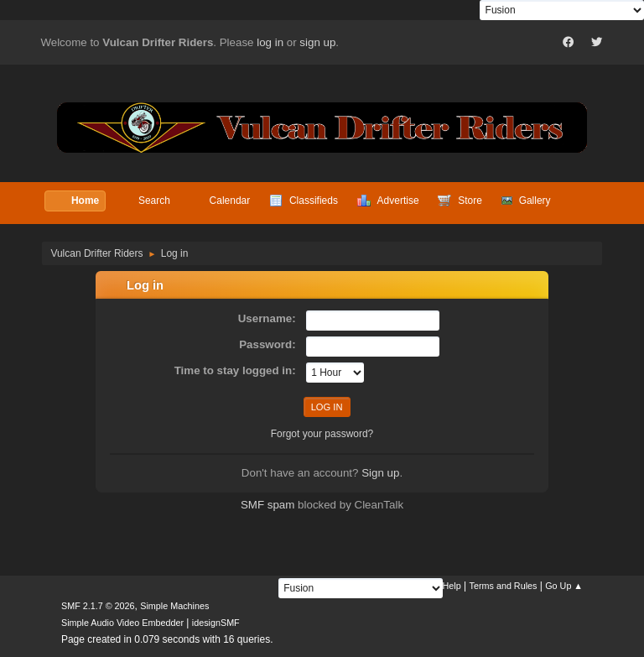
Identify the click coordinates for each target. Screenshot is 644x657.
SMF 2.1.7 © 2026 (98, 606)
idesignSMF (216, 623)
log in (270, 42)
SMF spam (267, 505)
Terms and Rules (504, 586)
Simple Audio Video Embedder (122, 623)
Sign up (380, 473)
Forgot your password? (322, 434)
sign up (317, 42)
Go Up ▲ (564, 586)
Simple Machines (174, 606)
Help (452, 586)
